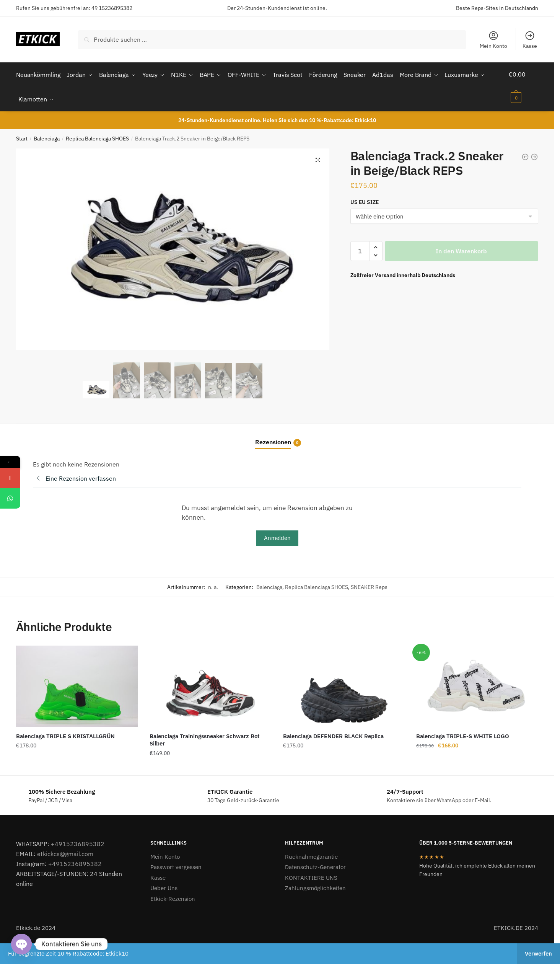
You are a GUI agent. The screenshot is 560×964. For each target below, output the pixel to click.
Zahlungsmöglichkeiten (315, 885)
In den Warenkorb (461, 248)
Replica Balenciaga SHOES (97, 136)
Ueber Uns (164, 885)
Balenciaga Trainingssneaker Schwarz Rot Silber (205, 737)
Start (22, 136)
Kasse (530, 40)
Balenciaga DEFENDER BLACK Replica (333, 733)
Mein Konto (493, 40)
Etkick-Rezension (173, 896)
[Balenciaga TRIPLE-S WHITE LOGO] (477, 684)
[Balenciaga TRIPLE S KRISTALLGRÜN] (77, 684)
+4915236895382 (78, 841)
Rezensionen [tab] (273, 440)
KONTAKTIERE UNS (311, 875)
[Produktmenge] (360, 248)
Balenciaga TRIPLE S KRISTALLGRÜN (65, 733)
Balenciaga (47, 136)
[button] (318, 157)
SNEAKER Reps (369, 584)
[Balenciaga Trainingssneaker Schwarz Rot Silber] (211, 684)
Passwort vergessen (176, 864)
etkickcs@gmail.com (65, 851)
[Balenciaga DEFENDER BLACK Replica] (344, 684)
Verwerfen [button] (538, 953)
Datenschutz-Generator (315, 864)
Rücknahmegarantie (311, 854)
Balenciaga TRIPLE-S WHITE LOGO (463, 733)
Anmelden (277, 535)
